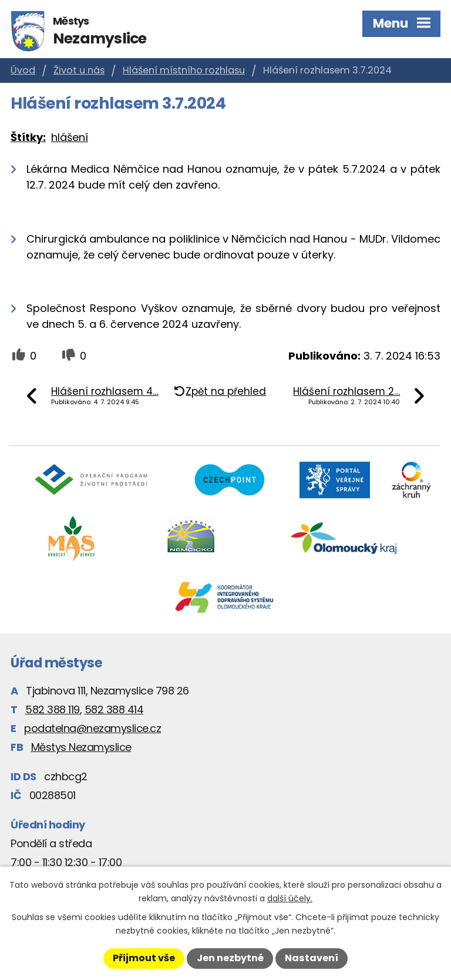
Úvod (23, 70)
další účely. (290, 898)
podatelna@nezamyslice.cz (92, 728)
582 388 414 (114, 709)
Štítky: (28, 137)
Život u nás (79, 70)
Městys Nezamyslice (81, 747)
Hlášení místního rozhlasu (184, 70)
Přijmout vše (144, 958)
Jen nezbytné (230, 958)
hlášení (70, 137)
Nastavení (312, 958)
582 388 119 (53, 709)
